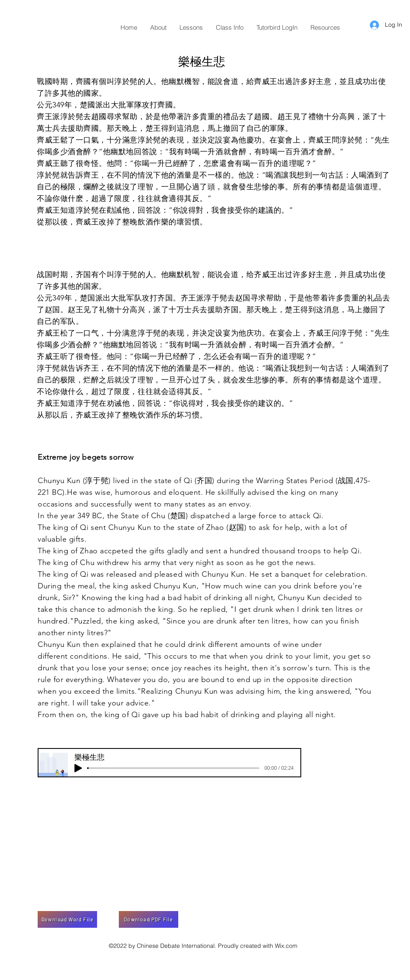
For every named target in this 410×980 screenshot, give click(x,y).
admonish (125, 609)
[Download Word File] (67, 919)
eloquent (184, 492)
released (121, 574)
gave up (156, 715)
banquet (296, 574)
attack (300, 516)
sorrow (295, 668)
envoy (239, 504)
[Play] (78, 768)
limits (126, 691)
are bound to (211, 680)
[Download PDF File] (149, 919)
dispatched (210, 516)
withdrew (113, 563)
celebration (345, 574)
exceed (87, 691)
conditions (88, 656)
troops (309, 551)
